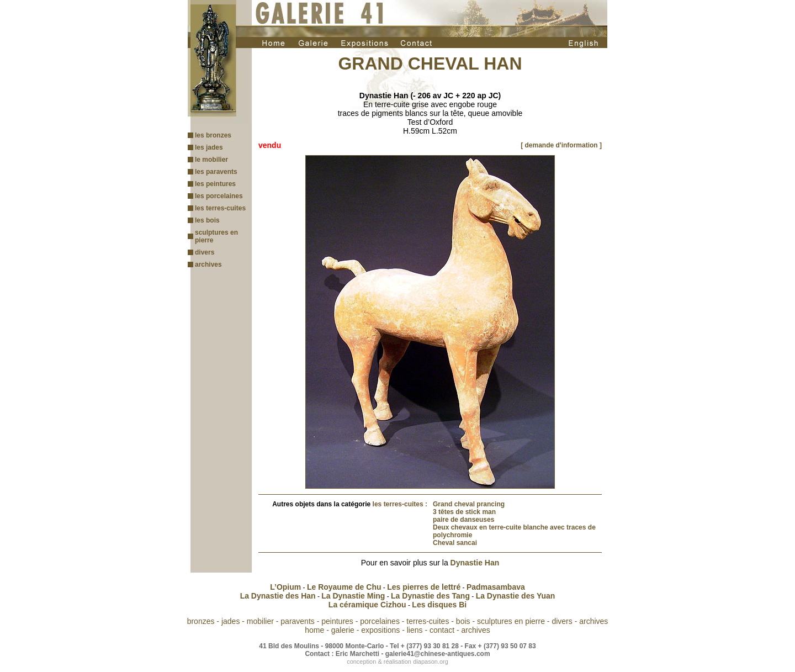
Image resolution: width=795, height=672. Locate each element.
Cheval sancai (455, 543)
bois (463, 621)
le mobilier (211, 160)
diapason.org (431, 662)
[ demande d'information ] (561, 145)
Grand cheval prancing (469, 504)
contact (442, 630)
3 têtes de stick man (464, 512)
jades (230, 621)
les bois (207, 220)
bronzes (201, 621)
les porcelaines (219, 196)
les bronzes (213, 135)
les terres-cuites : (400, 504)
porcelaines (380, 621)
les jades (209, 147)
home (314, 630)
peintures (337, 621)
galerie (343, 630)
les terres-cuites (220, 208)
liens (415, 630)
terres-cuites (428, 621)
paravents (297, 621)
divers (205, 252)
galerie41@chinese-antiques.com (438, 654)
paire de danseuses (463, 520)
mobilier (260, 621)
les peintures (215, 184)
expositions (380, 630)
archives (208, 264)
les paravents (216, 172)
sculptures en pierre (511, 621)
